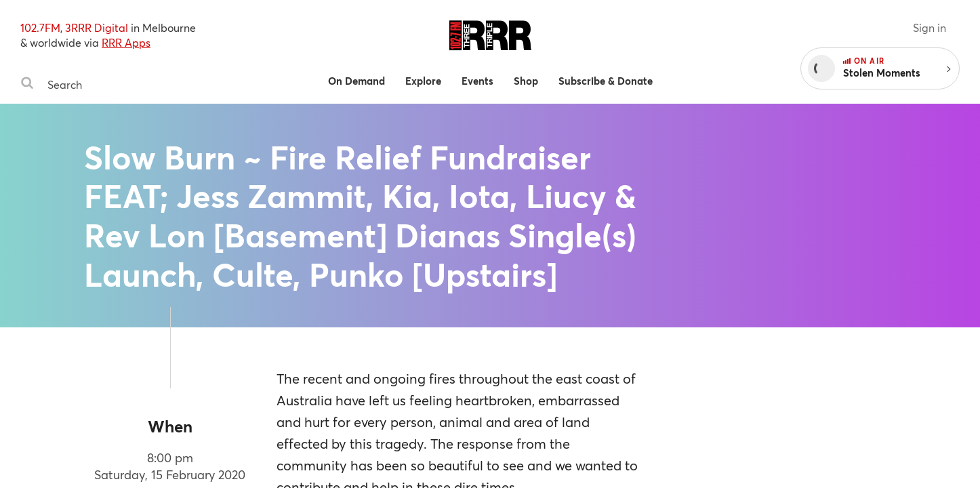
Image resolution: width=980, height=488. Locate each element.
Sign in (930, 27)
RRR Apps (126, 42)
